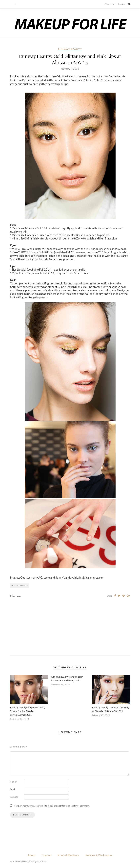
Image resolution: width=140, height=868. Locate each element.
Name (14, 782)
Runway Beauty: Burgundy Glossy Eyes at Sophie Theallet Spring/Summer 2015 (28, 711)
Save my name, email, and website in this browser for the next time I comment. (52, 806)
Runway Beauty (70, 49)
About (32, 855)
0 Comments (16, 596)
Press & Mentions (69, 855)
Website (14, 797)
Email (13, 789)
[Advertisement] (70, 624)
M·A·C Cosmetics (20, 586)
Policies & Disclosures (99, 855)
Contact (47, 855)
